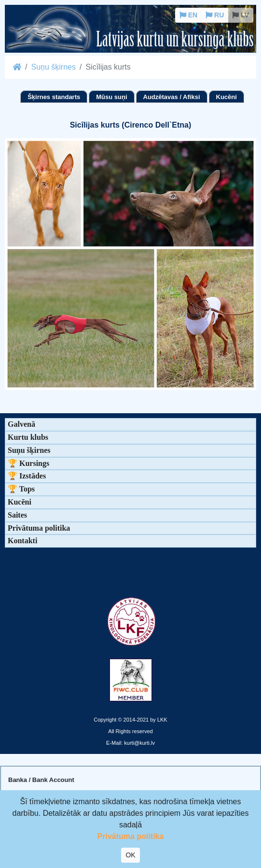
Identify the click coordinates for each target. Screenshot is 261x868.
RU (215, 15)
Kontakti (22, 541)
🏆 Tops (21, 489)
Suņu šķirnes (53, 67)
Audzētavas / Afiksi (172, 97)
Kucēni (227, 97)
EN (188, 15)
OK (130, 855)
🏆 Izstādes (27, 476)
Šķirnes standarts (54, 97)
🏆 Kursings (28, 463)
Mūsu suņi (111, 97)
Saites (17, 515)
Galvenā (21, 424)
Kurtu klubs (28, 437)
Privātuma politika (39, 528)
